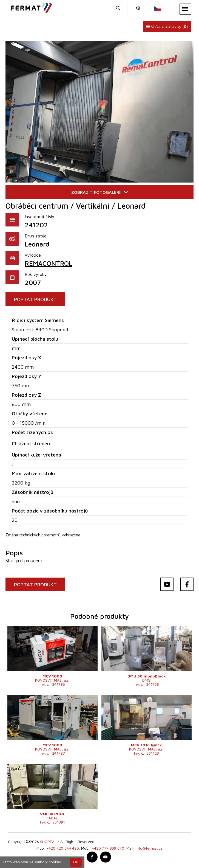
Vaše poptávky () (167, 26)
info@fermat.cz (149, 848)
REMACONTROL (49, 263)
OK (76, 862)
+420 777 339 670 (108, 848)
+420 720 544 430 (63, 848)
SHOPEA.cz (50, 842)
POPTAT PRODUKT (35, 299)
